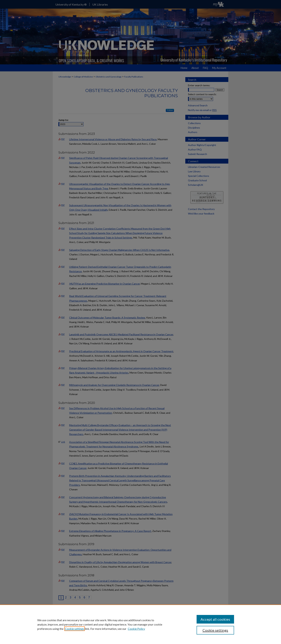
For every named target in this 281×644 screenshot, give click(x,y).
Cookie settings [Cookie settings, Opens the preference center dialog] (215, 630)
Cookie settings (75, 629)
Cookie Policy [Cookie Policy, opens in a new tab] (136, 629)
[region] (140, 624)
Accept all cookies (215, 619)
